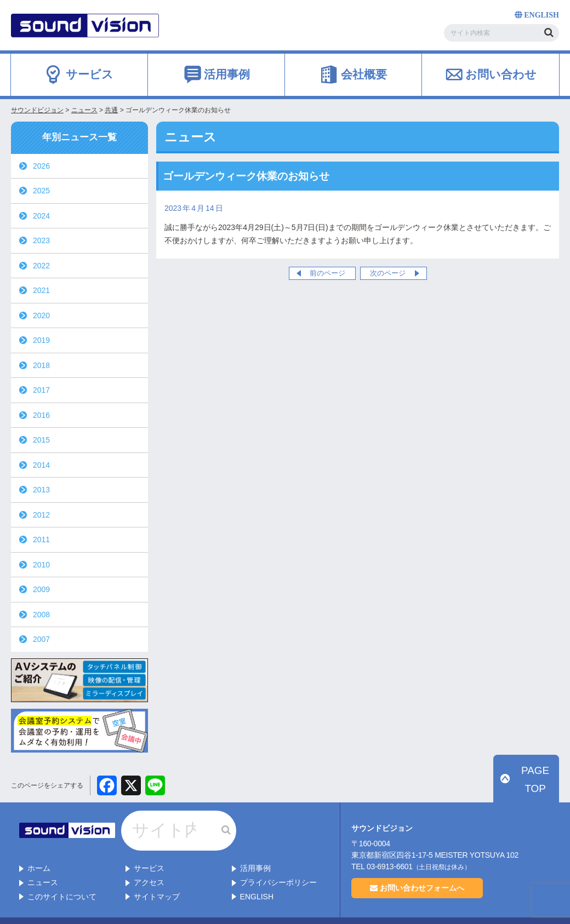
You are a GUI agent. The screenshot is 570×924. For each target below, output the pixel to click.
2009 (41, 589)
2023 (41, 240)
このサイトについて (62, 874)
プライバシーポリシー (278, 860)
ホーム (39, 846)
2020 (41, 315)
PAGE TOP (532, 792)
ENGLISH (257, 874)
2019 (41, 340)
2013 (41, 490)
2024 (41, 216)
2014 (41, 465)
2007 (41, 639)
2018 (41, 365)
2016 (41, 415)
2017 (41, 390)
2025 (41, 191)
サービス (149, 846)
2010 (41, 565)
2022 (41, 266)
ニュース (43, 860)
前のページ (327, 273)
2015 (41, 440)
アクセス (149, 860)
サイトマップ (157, 874)
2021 (41, 290)
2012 (41, 515)
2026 (41, 166)
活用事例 (255, 846)
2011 (41, 540)
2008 (41, 615)
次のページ (388, 273)
